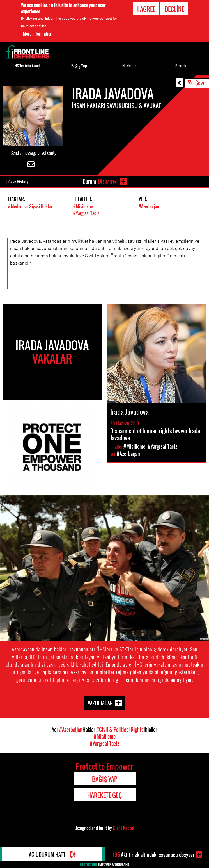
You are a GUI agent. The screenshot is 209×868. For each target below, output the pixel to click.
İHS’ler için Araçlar (28, 66)
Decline (174, 9)
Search (181, 66)
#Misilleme (83, 206)
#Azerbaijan (149, 206)
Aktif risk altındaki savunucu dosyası (153, 855)
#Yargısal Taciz (86, 213)
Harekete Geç (104, 795)
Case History (18, 182)
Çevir (201, 83)
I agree (146, 9)
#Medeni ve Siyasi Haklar (30, 206)
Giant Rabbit (124, 828)
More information (38, 34)
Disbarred (108, 181)
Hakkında (130, 66)
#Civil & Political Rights (120, 730)
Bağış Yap (79, 66)
